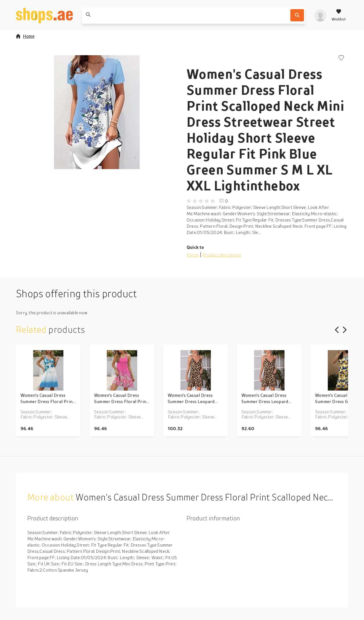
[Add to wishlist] (341, 58)
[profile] (320, 15)
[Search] (297, 15)
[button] (97, 112)
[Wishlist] (339, 15)
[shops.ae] (44, 15)
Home (25, 36)
